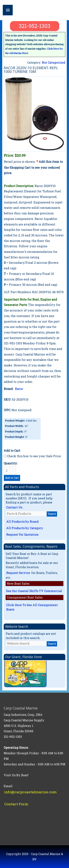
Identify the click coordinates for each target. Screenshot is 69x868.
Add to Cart (12, 478)
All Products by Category (25, 528)
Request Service (18, 573)
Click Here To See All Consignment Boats (32, 607)
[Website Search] (26, 643)
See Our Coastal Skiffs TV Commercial (34, 591)
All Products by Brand (22, 521)
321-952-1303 (35, 26)
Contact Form (16, 804)
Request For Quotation (22, 534)
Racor (19, 389)
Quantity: (11, 468)
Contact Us (14, 507)
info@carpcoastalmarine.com (30, 792)
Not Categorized (54, 62)
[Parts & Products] (26, 514)
